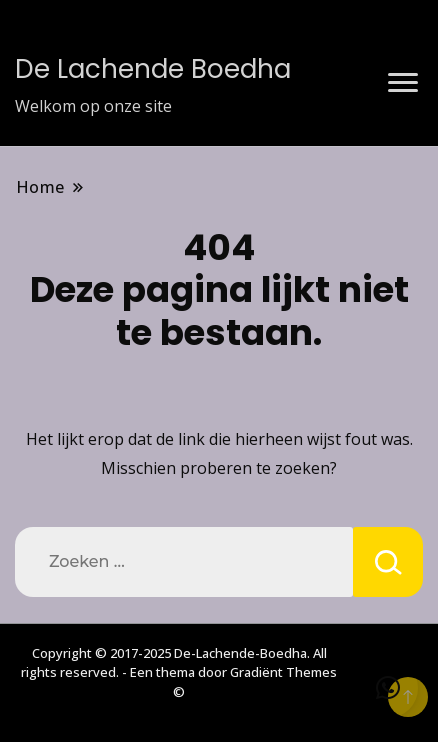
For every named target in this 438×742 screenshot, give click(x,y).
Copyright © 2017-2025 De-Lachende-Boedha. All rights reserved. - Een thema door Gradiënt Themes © (179, 672)
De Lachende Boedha (153, 69)
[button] (388, 688)
